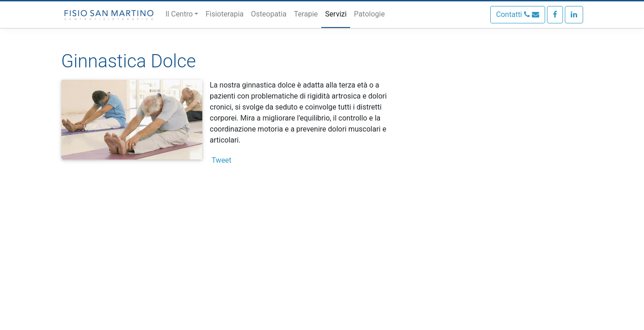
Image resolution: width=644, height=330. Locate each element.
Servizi (336, 14)
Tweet (221, 160)
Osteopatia (269, 14)
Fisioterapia (225, 14)
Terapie (306, 14)
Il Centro (179, 14)
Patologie (369, 14)
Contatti (518, 14)
